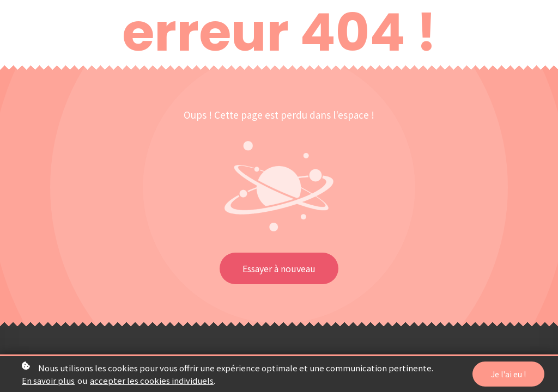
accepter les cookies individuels (152, 382)
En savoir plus (48, 382)
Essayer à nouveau (279, 268)
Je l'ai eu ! (508, 376)
